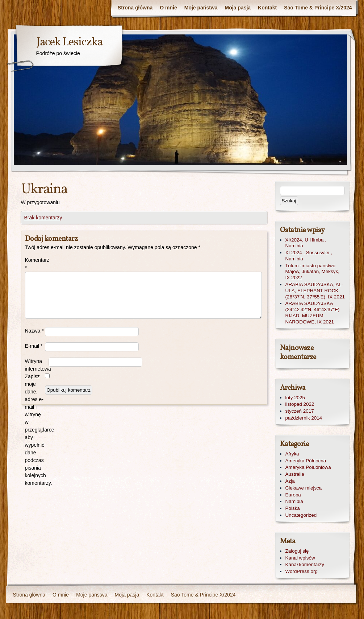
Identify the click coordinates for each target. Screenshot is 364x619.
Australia (295, 474)
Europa (293, 495)
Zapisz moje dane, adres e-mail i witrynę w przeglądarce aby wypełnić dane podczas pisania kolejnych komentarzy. (35, 430)
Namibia (294, 501)
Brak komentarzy (43, 218)
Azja (290, 481)
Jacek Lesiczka (69, 42)
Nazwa (34, 331)
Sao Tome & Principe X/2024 (318, 8)
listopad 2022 (300, 404)
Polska (293, 508)
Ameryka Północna (306, 461)
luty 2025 (295, 398)
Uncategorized (301, 515)
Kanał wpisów (300, 558)
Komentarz (35, 264)
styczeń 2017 (300, 411)
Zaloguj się (297, 551)
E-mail (34, 346)
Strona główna (135, 8)
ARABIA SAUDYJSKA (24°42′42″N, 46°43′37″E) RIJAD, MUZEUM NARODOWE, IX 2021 (313, 312)
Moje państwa (201, 8)
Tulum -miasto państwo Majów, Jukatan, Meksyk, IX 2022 (312, 272)
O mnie (168, 8)
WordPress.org (302, 571)
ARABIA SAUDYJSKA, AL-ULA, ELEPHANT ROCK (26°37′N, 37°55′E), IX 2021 (315, 291)
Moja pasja (238, 8)
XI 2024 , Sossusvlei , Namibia (309, 256)
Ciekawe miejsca (304, 488)
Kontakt (267, 8)
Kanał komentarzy (305, 564)
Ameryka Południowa (308, 467)
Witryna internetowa (37, 365)
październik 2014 (304, 418)
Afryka (292, 454)
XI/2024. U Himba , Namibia (306, 243)
